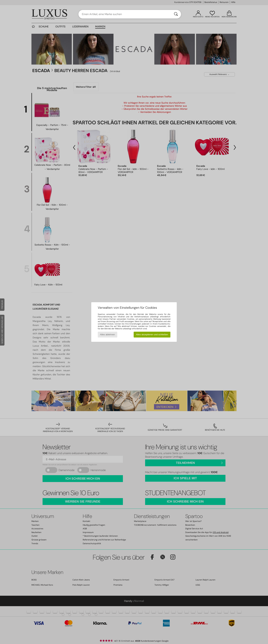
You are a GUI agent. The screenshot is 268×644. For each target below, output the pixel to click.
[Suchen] (176, 14)
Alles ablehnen (107, 334)
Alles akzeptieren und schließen (152, 334)
